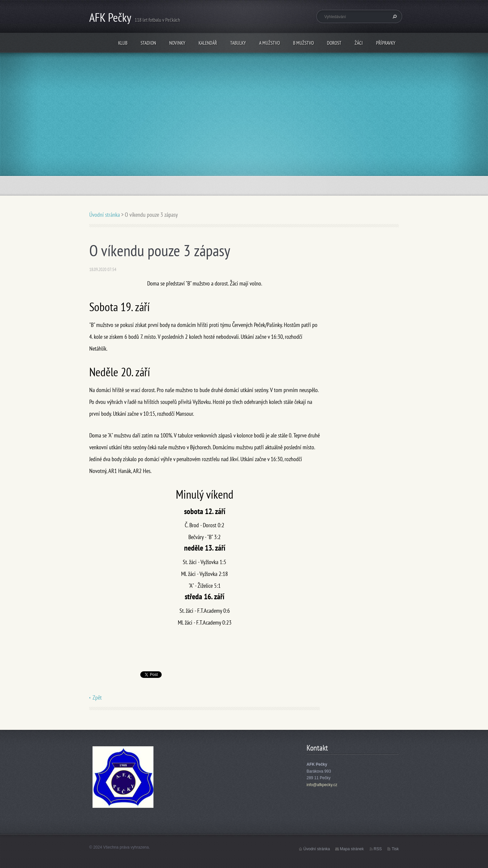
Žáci (359, 43)
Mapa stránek (352, 849)
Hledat (394, 16)
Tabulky (238, 43)
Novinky (177, 43)
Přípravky (386, 43)
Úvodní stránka (105, 215)
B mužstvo (303, 43)
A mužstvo (270, 43)
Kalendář (208, 43)
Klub (123, 43)
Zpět (97, 697)
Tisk (395, 849)
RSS (378, 849)
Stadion (148, 43)
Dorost (334, 43)
